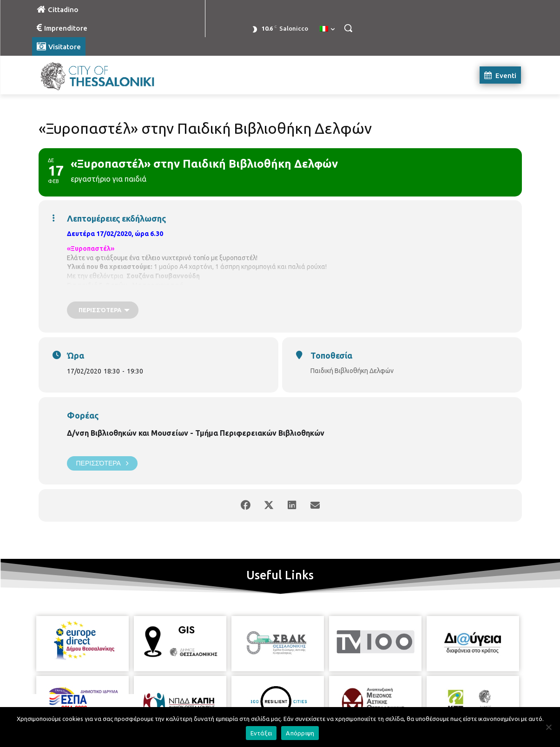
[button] (348, 28)
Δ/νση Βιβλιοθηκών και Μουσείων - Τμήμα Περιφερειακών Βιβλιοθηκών (196, 433)
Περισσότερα (102, 463)
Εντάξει (261, 733)
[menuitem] (327, 29)
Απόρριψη (300, 733)
